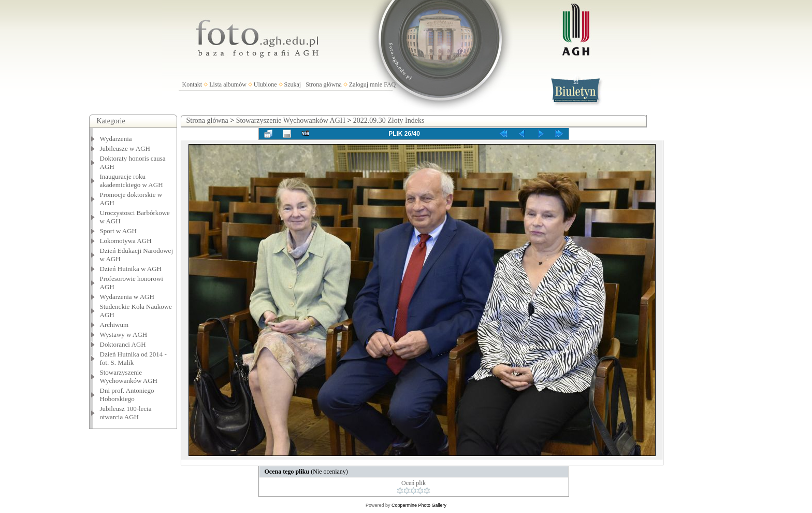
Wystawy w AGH (124, 334)
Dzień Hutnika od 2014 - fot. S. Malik (133, 358)
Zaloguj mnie (366, 84)
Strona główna (324, 84)
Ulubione (265, 84)
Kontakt (192, 84)
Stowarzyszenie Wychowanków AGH (129, 376)
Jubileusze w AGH (125, 148)
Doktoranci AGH (123, 344)
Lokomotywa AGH (126, 241)
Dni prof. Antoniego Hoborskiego (127, 395)
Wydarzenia (116, 139)
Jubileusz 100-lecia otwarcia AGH (126, 413)
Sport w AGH (119, 231)
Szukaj (293, 84)
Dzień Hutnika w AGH (131, 269)
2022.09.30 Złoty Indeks (389, 120)
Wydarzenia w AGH (127, 297)
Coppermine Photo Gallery (419, 505)
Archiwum (114, 325)
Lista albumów (228, 84)
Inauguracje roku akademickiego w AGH (132, 181)
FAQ (390, 84)
